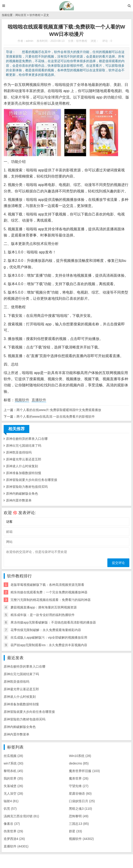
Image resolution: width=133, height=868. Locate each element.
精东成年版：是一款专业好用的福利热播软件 (43, 615)
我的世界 (13, 778)
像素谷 (12, 824)
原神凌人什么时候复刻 (22, 466)
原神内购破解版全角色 (22, 494)
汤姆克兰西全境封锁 (21, 816)
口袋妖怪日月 (82, 801)
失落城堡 (13, 786)
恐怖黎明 (79, 816)
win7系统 (14, 763)
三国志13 (79, 824)
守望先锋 (79, 786)
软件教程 (35, 15)
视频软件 (22, 400)
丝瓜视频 (13, 756)
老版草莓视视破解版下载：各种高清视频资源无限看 (47, 585)
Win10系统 (80, 756)
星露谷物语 (80, 794)
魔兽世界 (79, 778)
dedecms (79, 763)
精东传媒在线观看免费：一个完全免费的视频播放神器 (49, 592)
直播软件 (39, 400)
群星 (75, 831)
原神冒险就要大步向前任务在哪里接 (32, 480)
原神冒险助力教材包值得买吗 (27, 487)
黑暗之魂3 (80, 809)
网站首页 (21, 15)
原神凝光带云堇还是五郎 (24, 459)
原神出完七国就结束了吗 (24, 446)
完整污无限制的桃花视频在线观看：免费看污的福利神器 (51, 600)
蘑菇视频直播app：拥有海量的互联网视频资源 (44, 607)
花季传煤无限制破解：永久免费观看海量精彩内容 (46, 630)
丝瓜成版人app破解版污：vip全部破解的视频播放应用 (49, 637)
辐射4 (11, 801)
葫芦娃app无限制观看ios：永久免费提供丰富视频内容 (49, 645)
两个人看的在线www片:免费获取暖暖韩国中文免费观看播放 (59, 410)
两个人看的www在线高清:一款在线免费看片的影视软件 (56, 417)
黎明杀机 (13, 771)
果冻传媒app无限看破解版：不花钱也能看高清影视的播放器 (53, 622)
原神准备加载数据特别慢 (24, 473)
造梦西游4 (14, 839)
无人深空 (13, 794)
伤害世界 (13, 831)
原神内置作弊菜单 (19, 500)
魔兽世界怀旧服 (84, 771)
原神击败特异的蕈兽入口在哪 (27, 439)
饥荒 (10, 809)
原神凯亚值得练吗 (19, 452)
